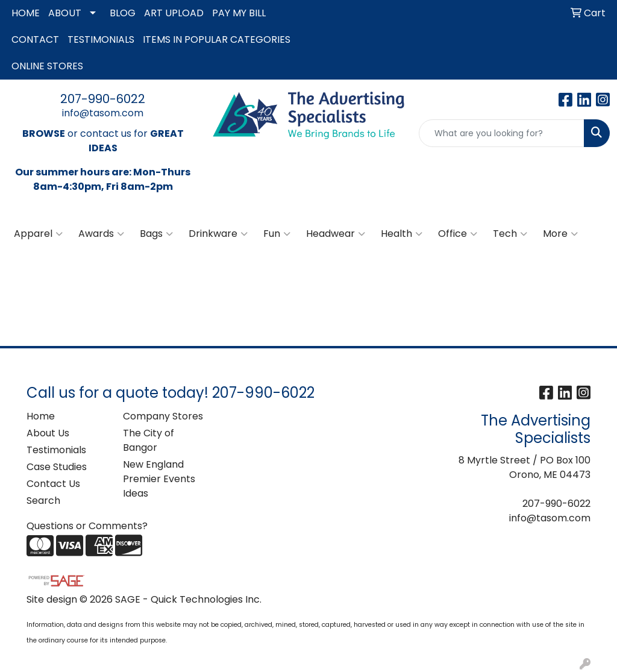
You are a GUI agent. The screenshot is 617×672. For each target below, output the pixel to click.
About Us (48, 433)
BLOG (123, 13)
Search (43, 501)
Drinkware (218, 234)
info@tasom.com (103, 113)
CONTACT (35, 39)
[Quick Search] (502, 133)
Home (41, 416)
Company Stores (163, 416)
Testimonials (56, 450)
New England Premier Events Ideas (159, 479)
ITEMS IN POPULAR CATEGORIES (217, 39)
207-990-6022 (103, 99)
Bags (156, 234)
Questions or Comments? (87, 526)
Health (402, 234)
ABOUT (65, 13)
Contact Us (53, 484)
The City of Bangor (149, 440)
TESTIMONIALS (101, 39)
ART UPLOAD (174, 13)
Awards (101, 234)
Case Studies (57, 467)
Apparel (38, 234)
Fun (277, 234)
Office (458, 234)
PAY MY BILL (239, 13)
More (560, 234)
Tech (510, 234)
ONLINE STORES (47, 66)
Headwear (336, 234)
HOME (26, 13)
